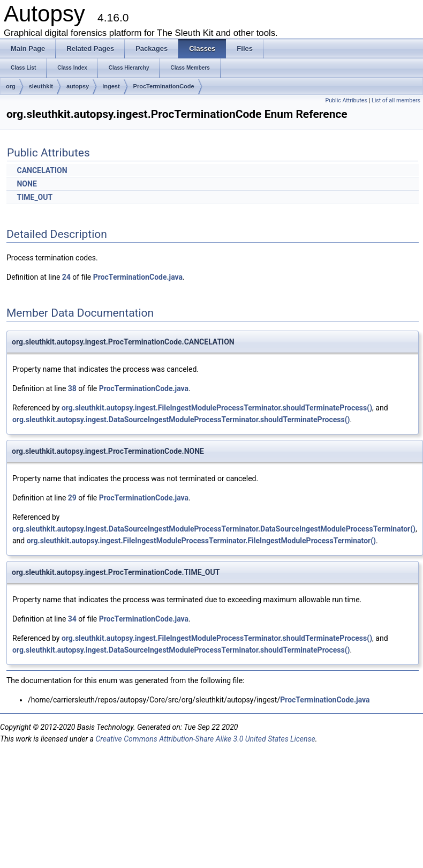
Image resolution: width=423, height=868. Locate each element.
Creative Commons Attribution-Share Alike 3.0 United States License (205, 739)
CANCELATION (42, 170)
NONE (27, 184)
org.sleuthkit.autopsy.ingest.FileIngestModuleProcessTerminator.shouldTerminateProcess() (217, 408)
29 (72, 498)
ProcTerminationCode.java (138, 277)
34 (72, 619)
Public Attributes (346, 100)
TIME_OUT (35, 197)
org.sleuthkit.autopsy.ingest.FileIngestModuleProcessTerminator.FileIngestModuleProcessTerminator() (201, 541)
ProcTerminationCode (164, 86)
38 (72, 388)
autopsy (78, 86)
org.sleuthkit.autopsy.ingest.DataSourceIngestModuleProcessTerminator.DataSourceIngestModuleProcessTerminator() (214, 529)
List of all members (396, 100)
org (11, 86)
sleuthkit (41, 86)
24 (66, 277)
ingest (111, 86)
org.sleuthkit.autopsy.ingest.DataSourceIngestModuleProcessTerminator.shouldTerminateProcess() (181, 420)
